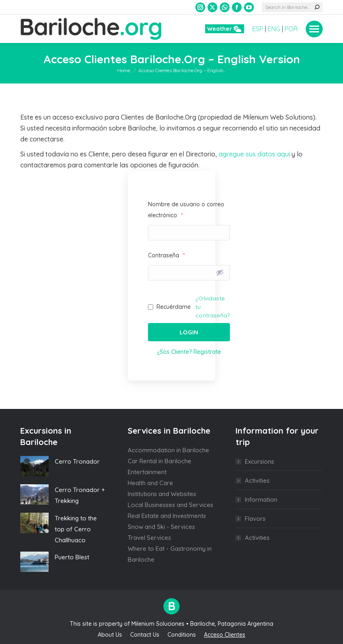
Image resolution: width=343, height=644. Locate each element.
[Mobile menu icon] (314, 29)
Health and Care (150, 483)
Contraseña (166, 255)
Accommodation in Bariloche (168, 450)
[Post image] (34, 466)
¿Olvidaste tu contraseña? (213, 307)
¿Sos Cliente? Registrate (189, 352)
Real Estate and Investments (167, 516)
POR (291, 29)
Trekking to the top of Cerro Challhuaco (76, 529)
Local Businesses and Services (170, 505)
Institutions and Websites (162, 494)
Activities (257, 480)
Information (261, 500)
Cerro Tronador (77, 461)
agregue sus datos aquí (254, 154)
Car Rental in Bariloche (160, 461)
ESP (258, 29)
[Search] (292, 7)
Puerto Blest (72, 557)
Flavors (255, 519)
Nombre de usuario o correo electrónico (186, 210)
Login (189, 332)
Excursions (259, 461)
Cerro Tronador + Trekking (80, 495)
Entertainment (147, 472)
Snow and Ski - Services (161, 527)
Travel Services (149, 538)
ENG (274, 29)
